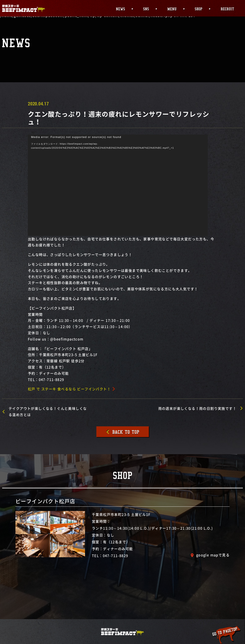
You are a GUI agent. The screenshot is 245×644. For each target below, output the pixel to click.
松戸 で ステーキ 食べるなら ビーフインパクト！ (69, 389)
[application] (118, 185)
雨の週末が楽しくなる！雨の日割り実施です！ (197, 408)
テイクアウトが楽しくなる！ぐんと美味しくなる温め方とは (48, 411)
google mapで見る (213, 555)
